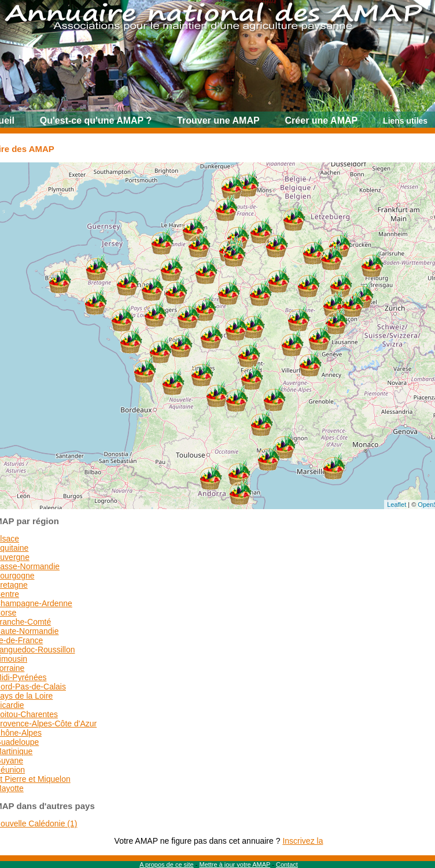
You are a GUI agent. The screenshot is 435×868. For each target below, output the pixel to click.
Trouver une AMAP (218, 120)
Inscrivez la (303, 841)
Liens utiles (405, 121)
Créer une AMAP (322, 120)
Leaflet (397, 505)
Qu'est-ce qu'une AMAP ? (96, 120)
